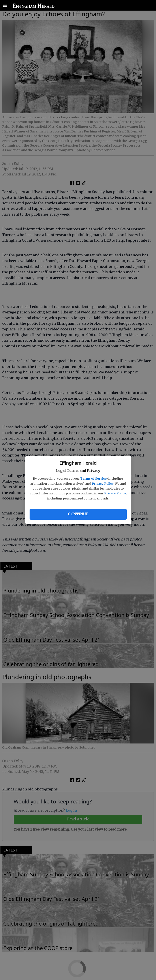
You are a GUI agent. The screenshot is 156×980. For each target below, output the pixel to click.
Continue (78, 514)
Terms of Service (93, 479)
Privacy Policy (103, 484)
